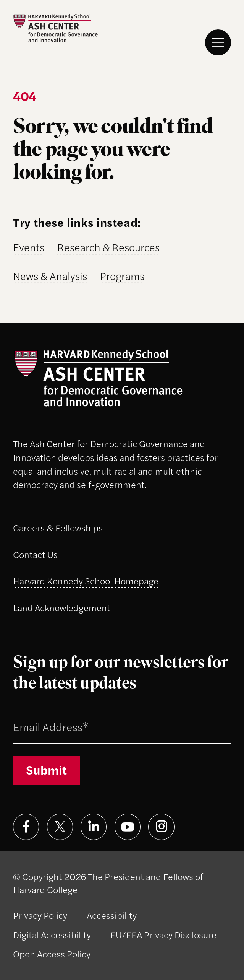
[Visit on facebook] (26, 827)
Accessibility (112, 915)
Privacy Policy (40, 915)
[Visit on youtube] (128, 827)
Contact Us (35, 554)
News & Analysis (50, 276)
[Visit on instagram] (161, 827)
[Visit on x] (60, 827)
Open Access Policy (52, 954)
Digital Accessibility (52, 934)
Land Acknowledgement (62, 607)
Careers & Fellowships (58, 527)
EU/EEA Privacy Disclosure (163, 934)
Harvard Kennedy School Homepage (86, 581)
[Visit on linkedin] (94, 827)
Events (29, 247)
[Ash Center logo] (55, 28)
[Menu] (218, 42)
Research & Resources (108, 247)
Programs (122, 276)
